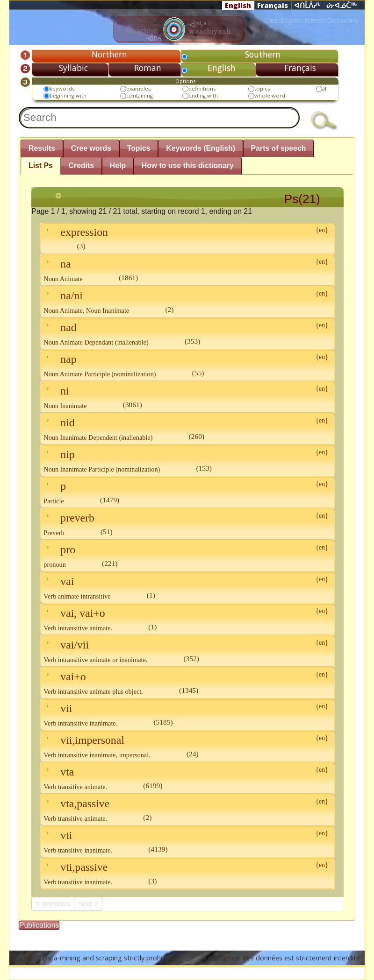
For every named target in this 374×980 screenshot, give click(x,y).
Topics (139, 148)
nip (187, 461)
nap (187, 365)
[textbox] (159, 118)
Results (42, 148)
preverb (187, 524)
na (187, 270)
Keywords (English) (201, 148)
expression (187, 238)
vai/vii (187, 651)
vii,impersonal (187, 746)
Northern (109, 54)
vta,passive (187, 810)
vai (187, 588)
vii (187, 715)
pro (187, 556)
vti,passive (187, 873)
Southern (263, 54)
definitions (202, 88)
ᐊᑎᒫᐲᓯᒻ (307, 6)
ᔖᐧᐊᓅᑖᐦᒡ (342, 6)
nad (187, 334)
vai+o (187, 683)
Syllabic (73, 68)
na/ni (187, 302)
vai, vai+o (187, 619)
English (238, 5)
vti (187, 842)
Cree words (91, 148)
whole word (270, 95)
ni (187, 397)
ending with (203, 95)
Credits (82, 166)
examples (138, 88)
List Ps (41, 166)
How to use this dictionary (188, 166)
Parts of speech (279, 148)
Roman (148, 68)
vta (187, 778)
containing (140, 95)
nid (187, 429)
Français (273, 5)
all (325, 88)
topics (262, 88)
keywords (62, 88)
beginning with (68, 95)
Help (118, 166)
